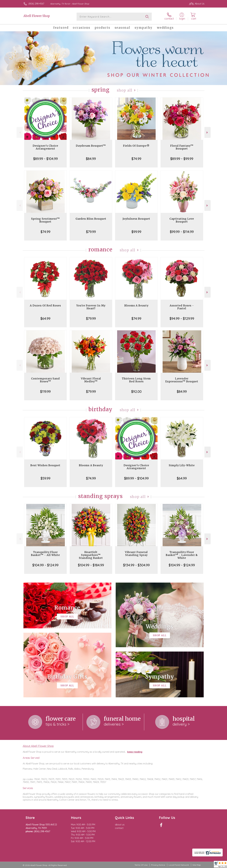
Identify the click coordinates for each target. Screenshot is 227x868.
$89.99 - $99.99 (182, 159)
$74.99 (136, 159)
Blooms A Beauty (136, 305)
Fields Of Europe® (136, 146)
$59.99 (45, 478)
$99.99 (136, 232)
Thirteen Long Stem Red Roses (136, 380)
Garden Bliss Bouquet (91, 219)
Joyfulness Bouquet (136, 219)
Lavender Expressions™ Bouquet (182, 380)
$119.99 (45, 391)
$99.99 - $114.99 (182, 232)
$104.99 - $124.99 (45, 565)
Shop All (125, 90)
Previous (20, 132)
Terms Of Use (141, 865)
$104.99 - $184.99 (91, 565)
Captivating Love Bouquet (182, 220)
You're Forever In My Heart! (91, 307)
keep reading (135, 752)
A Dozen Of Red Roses (45, 305)
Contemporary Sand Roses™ (45, 380)
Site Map (197, 865)
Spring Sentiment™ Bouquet (45, 220)
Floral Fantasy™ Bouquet (182, 147)
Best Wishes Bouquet (45, 465)
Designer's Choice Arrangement (45, 147)
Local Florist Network (179, 865)
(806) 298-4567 (36, 4)
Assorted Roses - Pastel (182, 307)
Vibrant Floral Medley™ (91, 380)
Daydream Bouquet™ (91, 146)
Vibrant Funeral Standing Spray (136, 554)
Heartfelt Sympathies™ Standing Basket (91, 555)
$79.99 (91, 232)
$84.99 (91, 159)
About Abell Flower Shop (38, 746)
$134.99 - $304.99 (136, 565)
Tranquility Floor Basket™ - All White (45, 554)
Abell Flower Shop (37, 16)
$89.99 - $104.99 (45, 159)
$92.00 (136, 391)
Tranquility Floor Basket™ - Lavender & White (182, 555)
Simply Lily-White (182, 465)
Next (208, 132)
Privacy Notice (158, 865)
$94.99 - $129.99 (182, 318)
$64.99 (45, 318)
